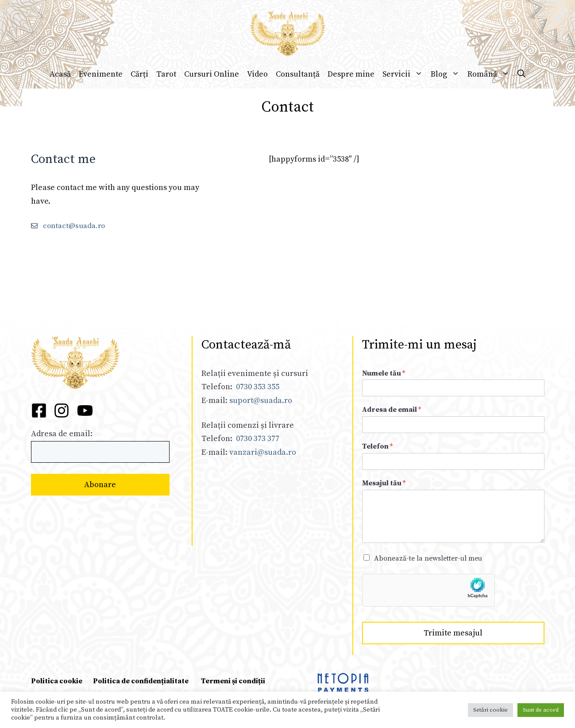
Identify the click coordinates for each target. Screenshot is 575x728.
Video (257, 74)
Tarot (166, 74)
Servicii (405, 74)
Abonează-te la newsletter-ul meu (428, 558)
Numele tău (384, 373)
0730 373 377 (258, 439)
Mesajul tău (384, 483)
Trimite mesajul (453, 633)
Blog (447, 74)
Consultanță (298, 74)
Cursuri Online (212, 74)
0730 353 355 (258, 387)
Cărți (139, 74)
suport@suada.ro (260, 401)
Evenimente (101, 74)
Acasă (60, 74)
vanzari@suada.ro (263, 452)
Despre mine (351, 74)
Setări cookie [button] (490, 710)
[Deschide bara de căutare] (521, 74)
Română (490, 74)
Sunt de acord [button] (541, 710)
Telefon (377, 446)
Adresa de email (392, 410)
